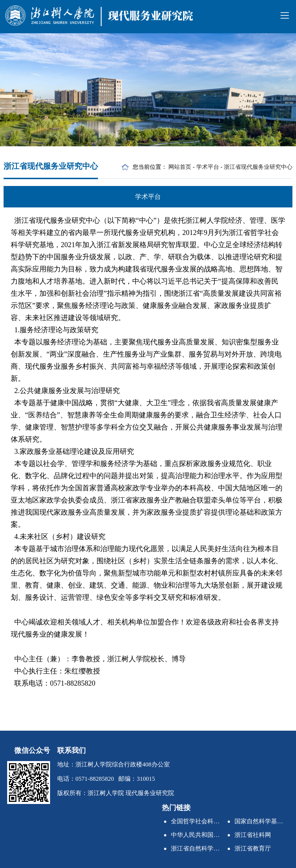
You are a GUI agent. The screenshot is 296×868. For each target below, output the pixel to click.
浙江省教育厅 (253, 849)
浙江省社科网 (253, 835)
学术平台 (208, 167)
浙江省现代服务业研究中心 (258, 167)
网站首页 (180, 167)
